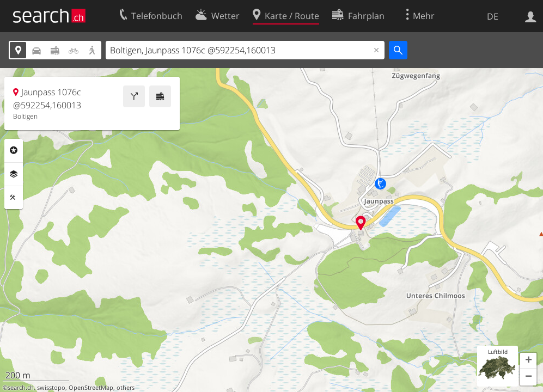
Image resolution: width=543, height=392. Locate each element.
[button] (528, 361)
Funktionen (14, 198)
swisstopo (51, 388)
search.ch (21, 388)
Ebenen (14, 174)
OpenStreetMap (91, 388)
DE (493, 16)
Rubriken (14, 150)
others (126, 388)
